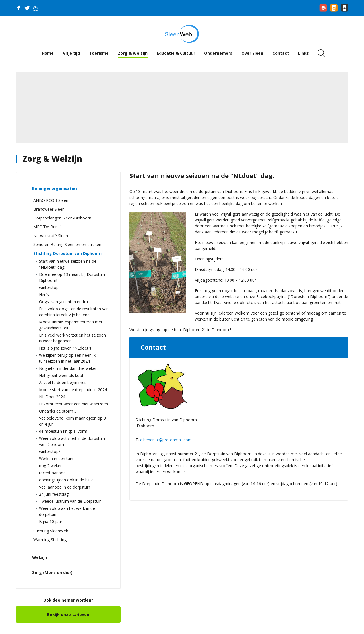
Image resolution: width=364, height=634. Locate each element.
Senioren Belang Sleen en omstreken (67, 244)
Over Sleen (252, 53)
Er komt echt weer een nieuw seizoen (74, 404)
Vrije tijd (71, 53)
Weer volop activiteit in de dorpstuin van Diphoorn (72, 441)
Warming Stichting (50, 540)
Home (48, 53)
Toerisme (99, 53)
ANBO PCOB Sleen (51, 200)
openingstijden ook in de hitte (66, 480)
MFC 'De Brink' (47, 227)
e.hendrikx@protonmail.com (166, 440)
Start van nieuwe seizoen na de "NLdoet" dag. (68, 264)
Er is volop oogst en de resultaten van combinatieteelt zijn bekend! (74, 312)
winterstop (49, 287)
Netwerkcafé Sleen (51, 236)
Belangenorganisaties (55, 188)
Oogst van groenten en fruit (65, 302)
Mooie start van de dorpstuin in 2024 (73, 390)
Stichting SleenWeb (51, 531)
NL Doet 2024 (52, 397)
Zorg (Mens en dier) (52, 572)
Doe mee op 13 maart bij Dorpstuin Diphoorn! (72, 277)
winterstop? (50, 451)
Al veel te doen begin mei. (63, 382)
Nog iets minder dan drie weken (68, 368)
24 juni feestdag (54, 494)
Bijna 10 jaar (51, 521)
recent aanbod (52, 473)
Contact (281, 53)
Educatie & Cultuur (176, 53)
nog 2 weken (51, 466)
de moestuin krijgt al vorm (63, 431)
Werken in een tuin (56, 458)
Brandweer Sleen (49, 209)
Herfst (45, 295)
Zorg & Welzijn (133, 53)
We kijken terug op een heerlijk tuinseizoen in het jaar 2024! (67, 358)
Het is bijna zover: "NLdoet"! (65, 348)
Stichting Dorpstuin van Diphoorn (67, 253)
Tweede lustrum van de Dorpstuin (70, 501)
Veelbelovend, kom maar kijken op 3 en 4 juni (72, 421)
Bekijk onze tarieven (68, 614)
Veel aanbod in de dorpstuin (65, 487)
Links (303, 53)
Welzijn (40, 557)
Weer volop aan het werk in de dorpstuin (67, 511)
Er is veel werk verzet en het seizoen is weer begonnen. (72, 338)
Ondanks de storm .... (58, 411)
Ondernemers (218, 53)
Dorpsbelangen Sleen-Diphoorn (62, 218)
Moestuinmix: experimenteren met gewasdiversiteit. (71, 325)
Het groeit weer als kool (61, 375)
